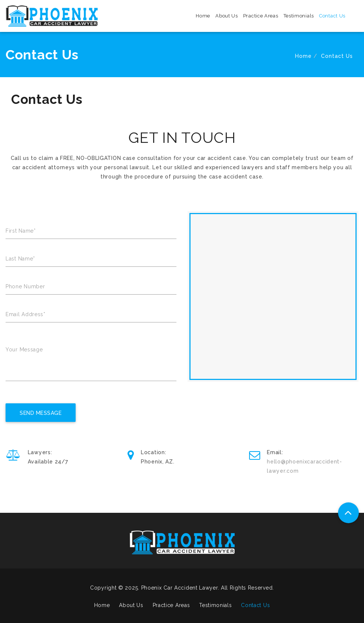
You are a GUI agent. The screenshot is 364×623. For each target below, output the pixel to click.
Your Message (24, 350)
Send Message (41, 413)
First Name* (21, 231)
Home (203, 16)
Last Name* (20, 259)
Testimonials (299, 16)
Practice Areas (261, 16)
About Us (227, 16)
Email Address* (26, 314)
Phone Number (25, 286)
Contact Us (332, 16)
